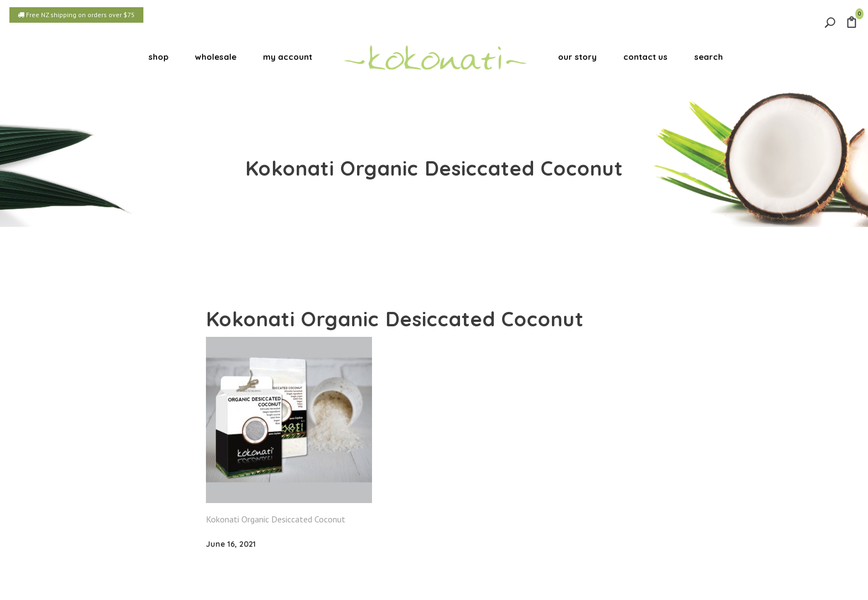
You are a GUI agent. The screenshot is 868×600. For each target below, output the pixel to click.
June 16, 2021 (231, 544)
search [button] (709, 57)
